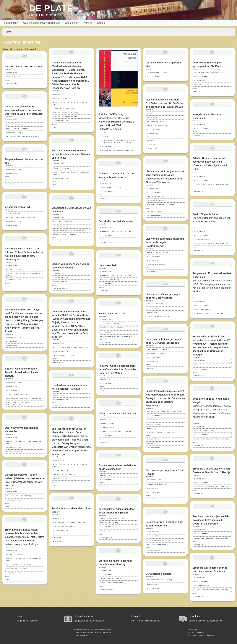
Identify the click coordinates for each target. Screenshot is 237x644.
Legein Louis (152, 271)
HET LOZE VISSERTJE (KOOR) (158, 316)
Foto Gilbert (57, 541)
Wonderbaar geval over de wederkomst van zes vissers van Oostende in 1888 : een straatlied (24, 110)
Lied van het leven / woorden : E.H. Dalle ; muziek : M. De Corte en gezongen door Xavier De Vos (164, 103)
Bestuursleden (197, 632)
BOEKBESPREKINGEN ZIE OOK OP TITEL (116, 232)
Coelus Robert (58, 362)
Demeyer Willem (153, 439)
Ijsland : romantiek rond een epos (118, 413)
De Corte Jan (199, 376)
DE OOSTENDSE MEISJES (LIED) (159, 580)
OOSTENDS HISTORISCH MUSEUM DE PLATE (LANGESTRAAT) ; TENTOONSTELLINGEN (117, 141)
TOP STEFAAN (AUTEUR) (110, 280)
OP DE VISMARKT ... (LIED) (63, 355)
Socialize (21, 616)
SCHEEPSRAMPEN (107, 427)
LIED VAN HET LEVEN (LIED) (158, 125)
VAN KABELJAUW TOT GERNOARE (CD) (21, 217)
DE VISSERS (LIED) (154, 480)
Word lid (88, 23)
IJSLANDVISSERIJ (107, 423)
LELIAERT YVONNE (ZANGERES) (19, 496)
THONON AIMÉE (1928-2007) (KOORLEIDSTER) (24, 399)
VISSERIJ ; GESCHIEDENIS (204, 431)
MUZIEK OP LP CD (13, 213)
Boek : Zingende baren (206, 214)
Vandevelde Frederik (154, 212)
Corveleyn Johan (12, 84)
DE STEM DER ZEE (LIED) (157, 544)
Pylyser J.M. (58, 537)
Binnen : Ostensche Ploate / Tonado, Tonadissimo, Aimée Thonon (21, 372)
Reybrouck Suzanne (154, 447)
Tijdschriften (10, 23)
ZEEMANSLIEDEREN (202, 239)
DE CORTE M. (152, 117)
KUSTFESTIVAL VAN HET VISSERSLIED (209, 314)
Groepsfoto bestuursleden (202, 635)
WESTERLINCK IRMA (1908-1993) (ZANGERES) (71, 347)
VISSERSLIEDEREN (14, 77)
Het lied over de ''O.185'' (112, 314)
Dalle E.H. (151, 140)
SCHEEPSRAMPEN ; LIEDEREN (18, 128)
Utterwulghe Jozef (107, 538)
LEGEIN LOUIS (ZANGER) (157, 265)
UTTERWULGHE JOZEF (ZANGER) (113, 519)
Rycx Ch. (197, 92)
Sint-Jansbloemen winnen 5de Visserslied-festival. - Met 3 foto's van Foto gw (71, 154)
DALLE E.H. (151, 113)
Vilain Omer (104, 291)
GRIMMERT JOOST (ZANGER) (64, 475)
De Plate (51, 8)
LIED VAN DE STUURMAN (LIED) (159, 252)
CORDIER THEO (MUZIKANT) (64, 526)
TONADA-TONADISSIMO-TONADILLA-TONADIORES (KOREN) (20, 404)
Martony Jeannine (107, 590)
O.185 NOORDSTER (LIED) (16, 124)
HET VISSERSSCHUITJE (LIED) (159, 349)
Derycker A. (151, 368)
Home (8, 32)
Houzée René (152, 499)
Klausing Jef (11, 184)
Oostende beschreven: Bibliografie (42, 23)
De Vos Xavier (152, 148)
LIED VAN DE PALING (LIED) (158, 304)
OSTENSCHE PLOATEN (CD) (17, 394)
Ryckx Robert (105, 343)
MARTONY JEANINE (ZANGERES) (113, 583)
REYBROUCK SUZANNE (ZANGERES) (161, 432)
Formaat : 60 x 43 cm (110, 129)
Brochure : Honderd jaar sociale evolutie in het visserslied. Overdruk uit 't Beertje (211, 520)
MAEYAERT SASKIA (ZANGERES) (65, 113)
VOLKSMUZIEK (12, 73)
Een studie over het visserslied (116, 221)
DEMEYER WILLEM (154, 424)
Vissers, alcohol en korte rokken (23, 67)
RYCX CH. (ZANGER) (202, 85)
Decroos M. (151, 443)
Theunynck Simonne (154, 216)
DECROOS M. (152, 428)
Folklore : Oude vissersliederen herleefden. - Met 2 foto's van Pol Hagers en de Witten (118, 369)
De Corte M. (151, 144)
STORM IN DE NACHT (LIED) (111, 579)
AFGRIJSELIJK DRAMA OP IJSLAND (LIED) (116, 432)
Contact (101, 23)
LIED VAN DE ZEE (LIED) (156, 197)
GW (7, 507)
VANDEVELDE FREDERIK (156, 201)
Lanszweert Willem (60, 289)
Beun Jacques (105, 486)
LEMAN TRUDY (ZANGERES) (17, 569)
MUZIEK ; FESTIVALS (14, 270)
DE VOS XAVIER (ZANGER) (157, 121)
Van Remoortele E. (154, 551)
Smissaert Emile (106, 242)
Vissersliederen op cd (17, 207)
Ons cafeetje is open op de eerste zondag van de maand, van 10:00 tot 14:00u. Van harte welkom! (94, 632)
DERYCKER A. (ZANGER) (156, 353)
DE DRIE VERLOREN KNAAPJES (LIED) (209, 73)
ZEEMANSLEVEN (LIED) (109, 523)
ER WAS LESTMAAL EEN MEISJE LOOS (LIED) (164, 412)
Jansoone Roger (12, 180)
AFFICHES (104, 136)
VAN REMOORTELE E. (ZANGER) (159, 540)
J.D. (8, 287)
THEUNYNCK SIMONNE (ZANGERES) (161, 205)
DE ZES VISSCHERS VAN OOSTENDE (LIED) (23, 136)
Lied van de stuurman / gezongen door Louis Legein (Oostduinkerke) (165, 242)
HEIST (196, 365)
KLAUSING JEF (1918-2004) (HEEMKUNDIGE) (70, 522)
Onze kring (71, 23)
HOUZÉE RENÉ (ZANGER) (157, 484)
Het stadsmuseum (84, 616)
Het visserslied (107, 265)
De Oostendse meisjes (158, 574)
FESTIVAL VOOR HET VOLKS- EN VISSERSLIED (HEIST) (24, 275)
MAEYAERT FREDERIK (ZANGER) (66, 117)
